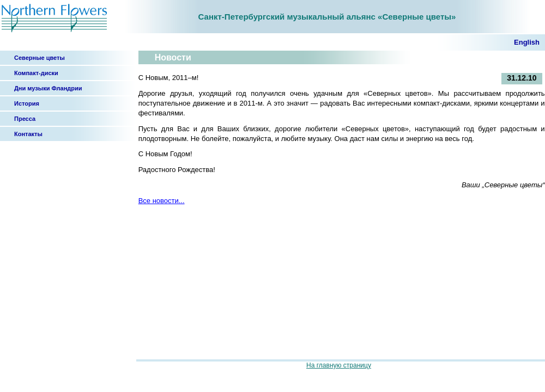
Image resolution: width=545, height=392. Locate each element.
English (527, 42)
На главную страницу (339, 365)
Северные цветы (40, 58)
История (27, 103)
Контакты (28, 134)
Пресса (25, 119)
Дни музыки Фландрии (48, 88)
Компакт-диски (36, 73)
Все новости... (162, 201)
